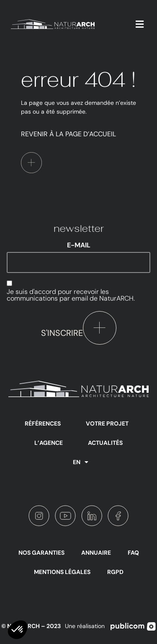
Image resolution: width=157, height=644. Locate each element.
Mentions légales (62, 572)
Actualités (105, 443)
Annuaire (96, 553)
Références (43, 423)
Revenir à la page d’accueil (68, 134)
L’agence (49, 443)
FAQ (133, 553)
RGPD (115, 572)
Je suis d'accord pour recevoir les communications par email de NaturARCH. (71, 295)
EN (81, 462)
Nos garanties (41, 553)
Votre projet (107, 423)
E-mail (79, 245)
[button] (140, 24)
